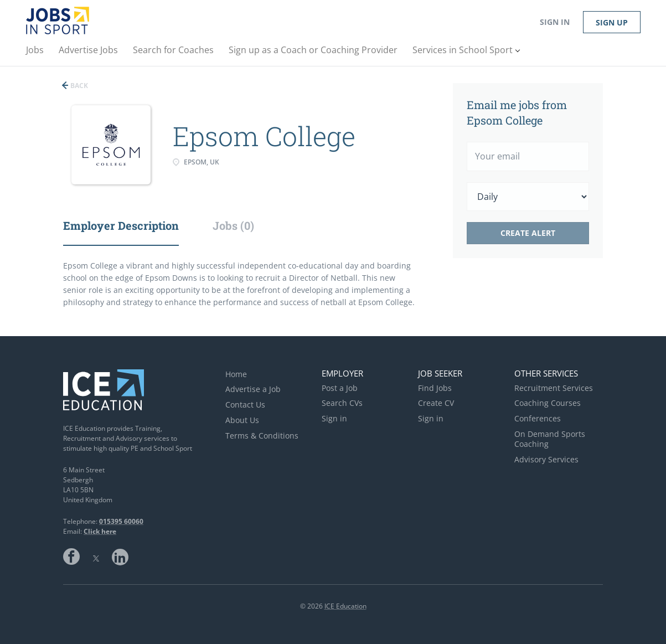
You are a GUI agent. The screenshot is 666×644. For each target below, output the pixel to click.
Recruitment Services (554, 388)
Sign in (555, 22)
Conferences (538, 418)
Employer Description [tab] (121, 225)
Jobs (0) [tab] (233, 225)
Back (78, 86)
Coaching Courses (548, 403)
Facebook (71, 557)
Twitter (96, 557)
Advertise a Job (253, 389)
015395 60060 (121, 521)
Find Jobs (435, 388)
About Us (242, 420)
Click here (100, 531)
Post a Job (340, 388)
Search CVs (342, 403)
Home (236, 374)
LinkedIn (120, 557)
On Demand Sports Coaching (550, 439)
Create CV (436, 403)
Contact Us (245, 405)
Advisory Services (546, 459)
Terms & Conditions (262, 436)
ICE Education (345, 606)
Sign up (612, 22)
